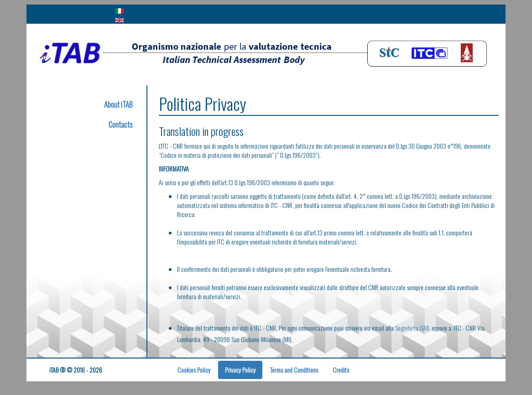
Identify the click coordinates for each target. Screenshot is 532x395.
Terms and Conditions (294, 370)
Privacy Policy (240, 370)
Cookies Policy (194, 370)
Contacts (121, 124)
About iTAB (118, 104)
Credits (341, 370)
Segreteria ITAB (412, 328)
